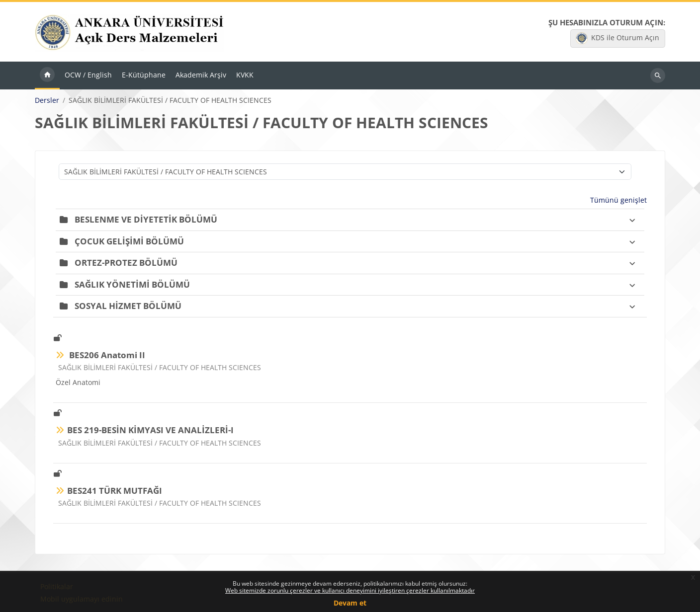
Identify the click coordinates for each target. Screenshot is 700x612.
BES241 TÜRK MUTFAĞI (115, 491)
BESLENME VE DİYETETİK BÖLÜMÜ (146, 219)
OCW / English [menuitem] (88, 75)
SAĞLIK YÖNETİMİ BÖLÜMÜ (132, 284)
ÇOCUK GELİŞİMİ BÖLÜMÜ (129, 241)
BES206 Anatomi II (106, 355)
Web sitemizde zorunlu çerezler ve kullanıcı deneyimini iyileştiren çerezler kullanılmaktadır (350, 590)
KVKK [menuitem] (245, 75)
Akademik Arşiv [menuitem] (201, 75)
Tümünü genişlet (618, 200)
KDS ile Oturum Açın (617, 38)
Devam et (350, 603)
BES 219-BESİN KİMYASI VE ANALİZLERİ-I (150, 430)
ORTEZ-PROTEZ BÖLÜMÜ (126, 263)
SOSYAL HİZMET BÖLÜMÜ (128, 306)
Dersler (47, 100)
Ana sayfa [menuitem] (47, 76)
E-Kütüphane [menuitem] (144, 75)
